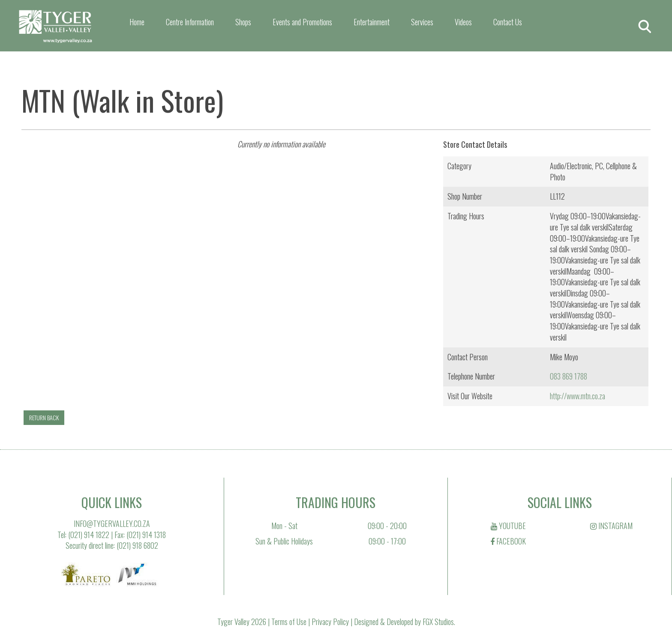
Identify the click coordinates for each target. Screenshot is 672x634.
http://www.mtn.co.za (577, 396)
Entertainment (372, 22)
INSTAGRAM (611, 526)
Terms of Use (289, 622)
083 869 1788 (568, 376)
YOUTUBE (508, 526)
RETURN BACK (44, 417)
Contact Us (508, 22)
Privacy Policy (330, 622)
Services (422, 22)
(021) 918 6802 (137, 545)
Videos (463, 22)
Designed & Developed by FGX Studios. (405, 622)
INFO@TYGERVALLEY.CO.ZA (112, 523)
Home (137, 22)
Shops (243, 22)
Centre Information (190, 22)
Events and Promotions (302, 22)
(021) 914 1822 (89, 535)
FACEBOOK (508, 541)
